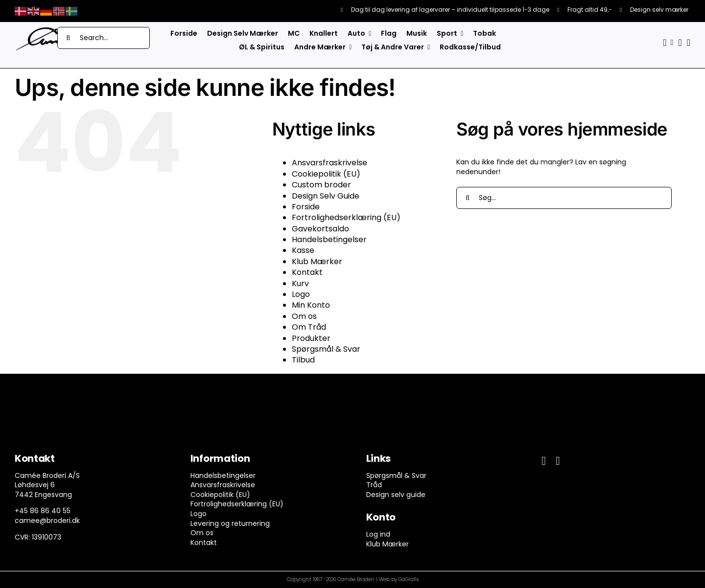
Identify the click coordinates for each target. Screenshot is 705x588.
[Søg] (68, 38)
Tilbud (303, 360)
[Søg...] (564, 198)
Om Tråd (309, 327)
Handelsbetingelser (329, 239)
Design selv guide (396, 495)
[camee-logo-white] (44, 30)
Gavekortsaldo (320, 229)
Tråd (374, 485)
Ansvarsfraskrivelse (329, 163)
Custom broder (321, 185)
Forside (306, 207)
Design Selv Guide (326, 196)
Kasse (303, 250)
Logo (301, 294)
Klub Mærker (317, 261)
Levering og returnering (230, 523)
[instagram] (558, 461)
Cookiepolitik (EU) (326, 174)
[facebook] (544, 461)
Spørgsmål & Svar (326, 349)
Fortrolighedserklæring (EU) (346, 217)
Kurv (300, 283)
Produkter (311, 338)
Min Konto (311, 305)
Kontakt (307, 272)
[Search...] (104, 38)
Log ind (378, 534)
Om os (304, 316)
